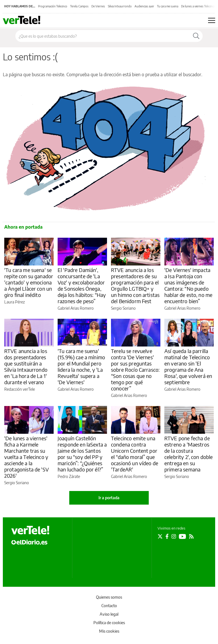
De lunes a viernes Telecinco (198, 6)
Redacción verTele (20, 389)
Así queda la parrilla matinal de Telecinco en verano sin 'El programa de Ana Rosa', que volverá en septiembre (188, 366)
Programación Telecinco (53, 6)
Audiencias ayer (144, 6)
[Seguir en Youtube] (183, 536)
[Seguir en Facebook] (167, 536)
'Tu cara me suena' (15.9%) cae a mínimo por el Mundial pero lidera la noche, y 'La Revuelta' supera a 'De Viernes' (81, 366)
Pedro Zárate (69, 476)
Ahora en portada (23, 227)
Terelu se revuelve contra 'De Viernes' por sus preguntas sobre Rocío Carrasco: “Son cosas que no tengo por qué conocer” (135, 370)
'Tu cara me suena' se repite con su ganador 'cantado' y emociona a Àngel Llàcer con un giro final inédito (29, 282)
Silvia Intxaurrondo (120, 6)
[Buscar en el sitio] (103, 36)
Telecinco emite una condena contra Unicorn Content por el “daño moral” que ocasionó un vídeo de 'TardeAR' (135, 454)
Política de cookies (109, 623)
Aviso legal (109, 614)
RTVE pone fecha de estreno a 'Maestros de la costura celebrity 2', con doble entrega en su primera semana (188, 454)
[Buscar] (196, 36)
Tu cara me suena (168, 6)
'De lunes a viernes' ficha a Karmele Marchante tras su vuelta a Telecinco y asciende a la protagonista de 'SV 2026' (27, 457)
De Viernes (98, 6)
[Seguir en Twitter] (160, 536)
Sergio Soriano (123, 308)
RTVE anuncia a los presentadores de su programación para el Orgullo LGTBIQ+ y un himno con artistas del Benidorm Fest (135, 285)
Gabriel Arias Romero (76, 308)
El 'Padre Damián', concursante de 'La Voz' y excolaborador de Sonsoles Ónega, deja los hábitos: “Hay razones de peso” (82, 285)
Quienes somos (109, 597)
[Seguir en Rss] (191, 536)
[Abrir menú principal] (212, 20)
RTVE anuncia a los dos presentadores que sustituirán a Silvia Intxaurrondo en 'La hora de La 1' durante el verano (26, 366)
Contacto (109, 606)
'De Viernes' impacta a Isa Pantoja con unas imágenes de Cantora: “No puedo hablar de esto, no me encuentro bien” (188, 285)
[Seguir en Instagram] (174, 536)
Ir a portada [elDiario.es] (109, 498)
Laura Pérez (14, 302)
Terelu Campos (79, 6)
